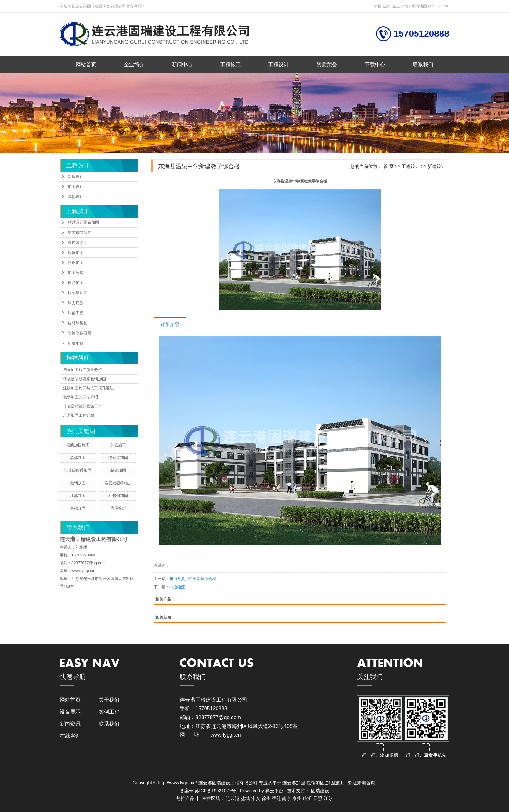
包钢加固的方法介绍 (81, 397)
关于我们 (109, 700)
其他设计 (76, 197)
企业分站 (400, 6)
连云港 (233, 798)
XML (445, 6)
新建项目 (76, 343)
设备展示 (70, 712)
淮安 (256, 798)
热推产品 (185, 798)
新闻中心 (182, 64)
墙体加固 (76, 253)
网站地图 (420, 6)
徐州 (266, 798)
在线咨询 (70, 736)
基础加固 (78, 508)
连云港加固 (118, 458)
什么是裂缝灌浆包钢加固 (84, 379)
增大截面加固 (80, 232)
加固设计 (76, 187)
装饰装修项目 (80, 333)
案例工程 (109, 712)
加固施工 (118, 445)
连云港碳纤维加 (118, 483)
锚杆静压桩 (78, 323)
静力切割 (76, 303)
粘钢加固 (76, 263)
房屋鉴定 (118, 508)
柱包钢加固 (78, 293)
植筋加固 (76, 283)
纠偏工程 (76, 313)
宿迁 (277, 798)
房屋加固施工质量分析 (82, 370)
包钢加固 (78, 483)
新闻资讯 (70, 724)
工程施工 (230, 64)
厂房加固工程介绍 (79, 415)
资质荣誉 (327, 64)
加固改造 (76, 273)
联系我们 (423, 64)
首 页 (389, 166)
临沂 (307, 798)
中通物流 (177, 587)
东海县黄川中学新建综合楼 (193, 579)
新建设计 (76, 177)
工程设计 (279, 64)
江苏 (328, 798)
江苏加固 (78, 496)
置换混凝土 (78, 243)
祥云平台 (274, 791)
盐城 (245, 798)
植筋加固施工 (78, 445)
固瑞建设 (320, 791)
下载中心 (375, 64)
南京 (287, 798)
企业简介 (134, 64)
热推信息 (381, 6)
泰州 (297, 798)
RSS (434, 6)
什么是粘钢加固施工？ (82, 406)
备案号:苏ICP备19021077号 (208, 791)
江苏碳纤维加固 (78, 470)
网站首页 (86, 64)
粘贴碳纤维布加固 (83, 222)
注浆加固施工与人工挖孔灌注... (90, 388)
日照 (318, 798)
